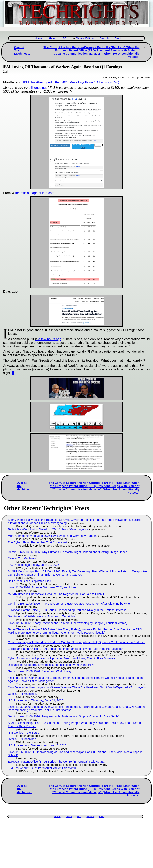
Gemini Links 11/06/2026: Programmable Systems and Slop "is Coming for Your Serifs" (64, 716)
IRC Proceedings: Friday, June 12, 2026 (34, 565)
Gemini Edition (85, 38)
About (52, 38)
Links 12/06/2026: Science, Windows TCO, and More (42, 587)
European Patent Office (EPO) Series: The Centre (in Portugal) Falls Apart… (57, 762)
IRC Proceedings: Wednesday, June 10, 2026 (37, 745)
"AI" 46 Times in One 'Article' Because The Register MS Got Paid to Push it (56, 594)
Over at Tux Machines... (23, 558)
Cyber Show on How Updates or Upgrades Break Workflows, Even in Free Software (62, 658)
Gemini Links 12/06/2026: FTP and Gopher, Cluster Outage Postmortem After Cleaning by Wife (69, 604)
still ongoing (37, 88)
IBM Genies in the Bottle (23, 733)
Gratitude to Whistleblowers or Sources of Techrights (42, 616)
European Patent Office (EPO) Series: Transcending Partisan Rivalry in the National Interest (67, 610)
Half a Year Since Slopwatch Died (29, 581)
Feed (118, 38)
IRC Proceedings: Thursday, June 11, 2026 (36, 700)
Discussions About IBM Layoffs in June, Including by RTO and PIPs (51, 665)
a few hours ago (50, 339)
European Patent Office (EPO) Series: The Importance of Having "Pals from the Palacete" (65, 649)
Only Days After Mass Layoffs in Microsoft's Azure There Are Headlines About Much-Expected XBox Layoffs (77, 687)
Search (104, 38)
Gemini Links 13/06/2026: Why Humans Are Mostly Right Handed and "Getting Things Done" (67, 552)
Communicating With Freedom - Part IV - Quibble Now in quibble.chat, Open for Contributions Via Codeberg (77, 642)
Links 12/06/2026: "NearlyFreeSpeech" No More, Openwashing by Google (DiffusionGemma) (68, 623)
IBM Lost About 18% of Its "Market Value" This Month (42, 768)
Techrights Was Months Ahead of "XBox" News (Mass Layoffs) (48, 529)
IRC (64, 38)
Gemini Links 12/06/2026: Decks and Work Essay (40, 671)
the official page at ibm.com (35, 193)
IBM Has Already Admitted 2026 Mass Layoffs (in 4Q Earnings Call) (71, 82)
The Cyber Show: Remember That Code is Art (37, 542)
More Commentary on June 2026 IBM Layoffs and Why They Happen (52, 536)
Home (38, 38)
